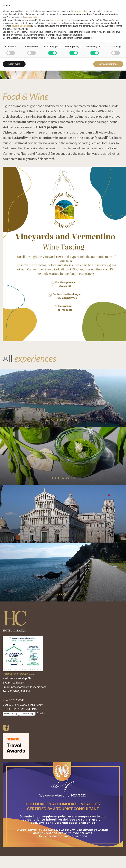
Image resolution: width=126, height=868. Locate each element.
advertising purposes (21, 26)
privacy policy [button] (81, 11)
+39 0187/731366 (19, 691)
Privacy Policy (11, 713)
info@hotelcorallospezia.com (28, 687)
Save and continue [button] (108, 64)
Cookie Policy (27, 713)
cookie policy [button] (32, 17)
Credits (41, 713)
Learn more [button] (14, 64)
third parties (56, 20)
